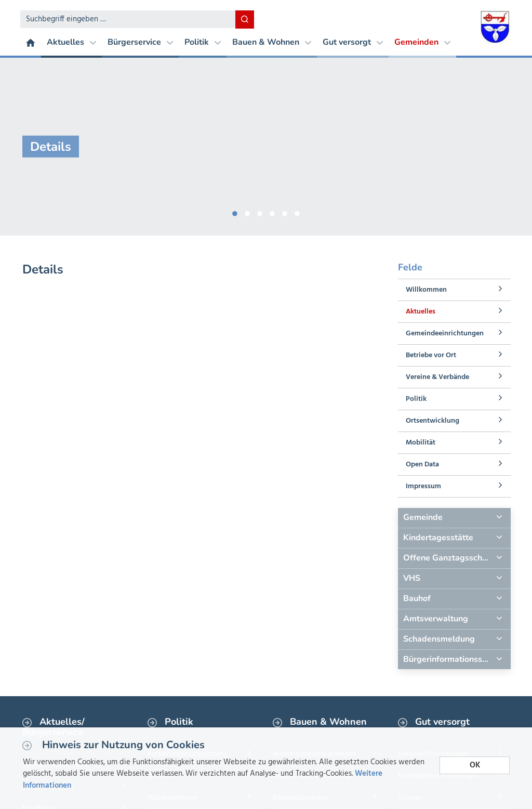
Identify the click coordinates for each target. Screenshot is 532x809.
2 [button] (247, 212)
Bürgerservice (140, 42)
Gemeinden (422, 42)
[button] (454, 518)
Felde (410, 267)
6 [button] (297, 212)
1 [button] (235, 212)
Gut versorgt (353, 42)
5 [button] (285, 212)
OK (475, 765)
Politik (203, 42)
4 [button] (272, 212)
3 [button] (260, 212)
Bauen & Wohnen (272, 42)
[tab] (454, 518)
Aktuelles (71, 42)
